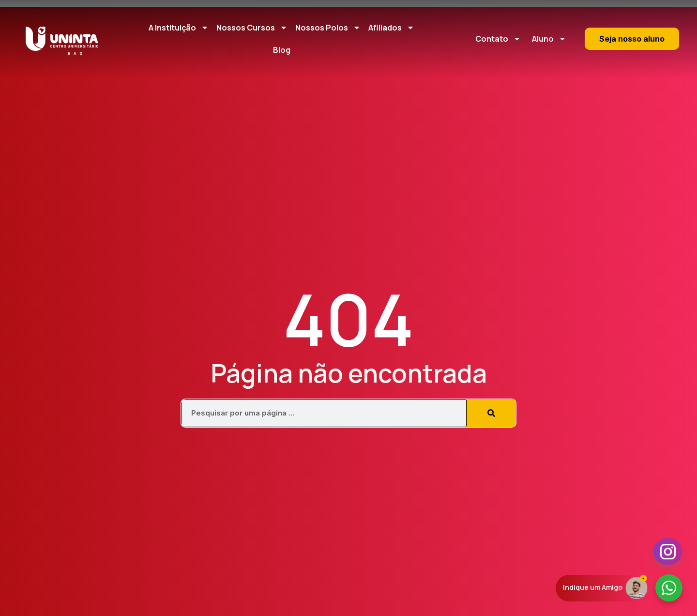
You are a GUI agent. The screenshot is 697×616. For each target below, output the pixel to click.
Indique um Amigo (593, 587)
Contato (498, 39)
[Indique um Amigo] (636, 587)
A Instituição (179, 28)
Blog (282, 50)
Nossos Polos (328, 28)
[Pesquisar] (491, 413)
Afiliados (391, 28)
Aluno (549, 39)
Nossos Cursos (252, 28)
